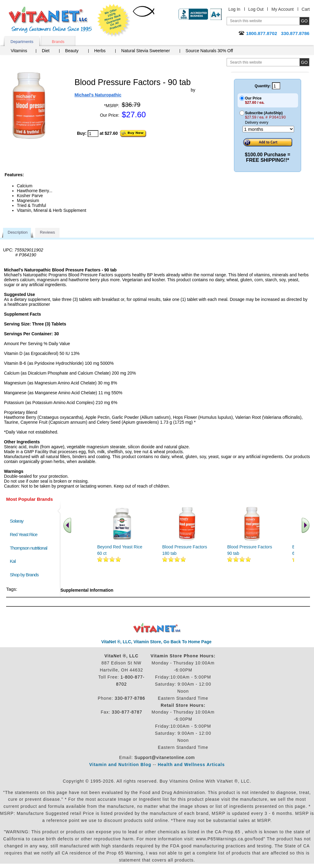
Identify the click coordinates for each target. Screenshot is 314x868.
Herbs (100, 51)
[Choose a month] (268, 129)
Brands (58, 42)
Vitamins (19, 51)
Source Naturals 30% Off (209, 51)
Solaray (17, 521)
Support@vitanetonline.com (165, 757)
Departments (22, 42)
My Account (282, 9)
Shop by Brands (26, 575)
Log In (234, 9)
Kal (13, 561)
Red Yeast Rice (24, 534)
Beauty (72, 51)
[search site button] (304, 62)
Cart (306, 9)
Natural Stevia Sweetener (146, 51)
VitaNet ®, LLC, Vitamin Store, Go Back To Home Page (156, 642)
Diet (46, 51)
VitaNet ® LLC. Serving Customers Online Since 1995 (50, 20)
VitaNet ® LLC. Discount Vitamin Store (157, 628)
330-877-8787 (127, 712)
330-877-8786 (130, 698)
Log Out (256, 9)
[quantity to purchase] (93, 134)
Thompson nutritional (29, 548)
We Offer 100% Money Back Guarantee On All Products (114, 21)
